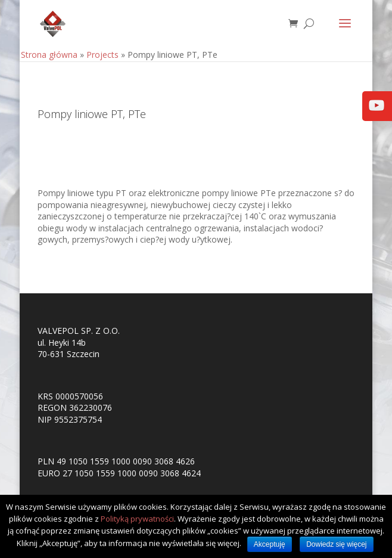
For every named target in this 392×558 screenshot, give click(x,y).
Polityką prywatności (137, 519)
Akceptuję (270, 544)
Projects (102, 55)
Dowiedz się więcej (336, 544)
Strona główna (49, 55)
